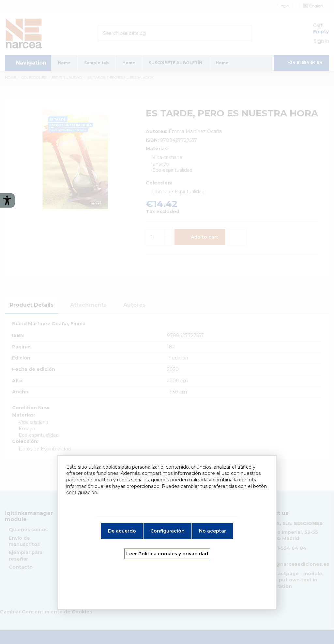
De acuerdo (122, 531)
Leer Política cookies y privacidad (167, 554)
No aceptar (213, 531)
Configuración (167, 531)
